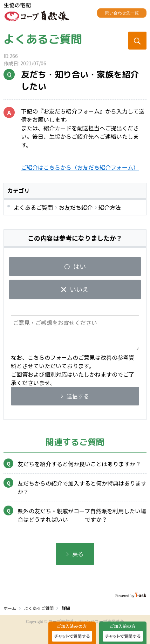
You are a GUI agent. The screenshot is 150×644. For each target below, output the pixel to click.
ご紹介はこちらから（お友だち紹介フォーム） (80, 167)
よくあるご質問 (43, 39)
